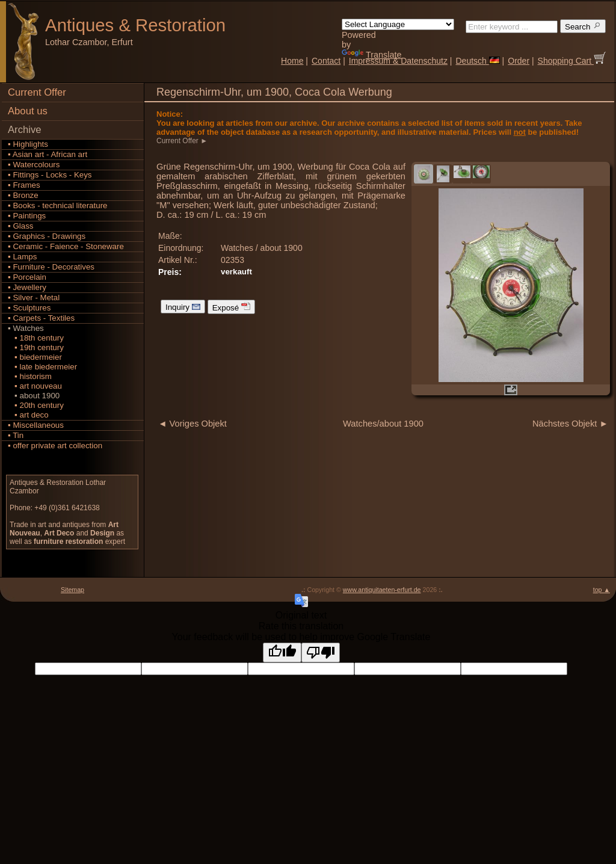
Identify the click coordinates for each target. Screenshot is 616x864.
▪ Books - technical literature (57, 205)
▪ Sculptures (29, 308)
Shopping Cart (572, 61)
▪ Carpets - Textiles (41, 318)
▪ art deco (28, 415)
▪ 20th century (36, 405)
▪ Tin (16, 435)
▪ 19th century (36, 347)
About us (28, 111)
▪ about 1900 (34, 396)
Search (583, 26)
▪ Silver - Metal (34, 298)
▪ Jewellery (27, 287)
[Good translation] (282, 653)
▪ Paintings (27, 216)
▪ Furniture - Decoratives (51, 267)
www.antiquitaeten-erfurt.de (382, 590)
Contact (326, 61)
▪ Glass (21, 226)
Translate (371, 55)
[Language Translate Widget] (398, 24)
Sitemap (72, 590)
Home (292, 61)
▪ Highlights (28, 144)
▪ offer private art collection (55, 446)
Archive (25, 130)
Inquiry (183, 307)
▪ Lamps (22, 257)
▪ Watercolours (34, 165)
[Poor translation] (321, 653)
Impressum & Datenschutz (398, 61)
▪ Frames (24, 185)
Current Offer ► (183, 141)
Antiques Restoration (135, 25)
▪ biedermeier (35, 357)
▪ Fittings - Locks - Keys (50, 175)
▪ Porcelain (27, 277)
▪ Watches (26, 328)
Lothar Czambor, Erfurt (89, 42)
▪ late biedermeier (42, 367)
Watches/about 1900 (383, 424)
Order (519, 61)
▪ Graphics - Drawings (47, 236)
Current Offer (37, 92)
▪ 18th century (36, 338)
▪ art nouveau (35, 386)
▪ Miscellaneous (36, 425)
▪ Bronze (23, 195)
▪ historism (30, 376)
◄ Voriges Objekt (192, 424)
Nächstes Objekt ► (570, 424)
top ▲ (602, 590)
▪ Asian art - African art (48, 154)
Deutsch (477, 61)
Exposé (231, 307)
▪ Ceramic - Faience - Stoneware (66, 246)
